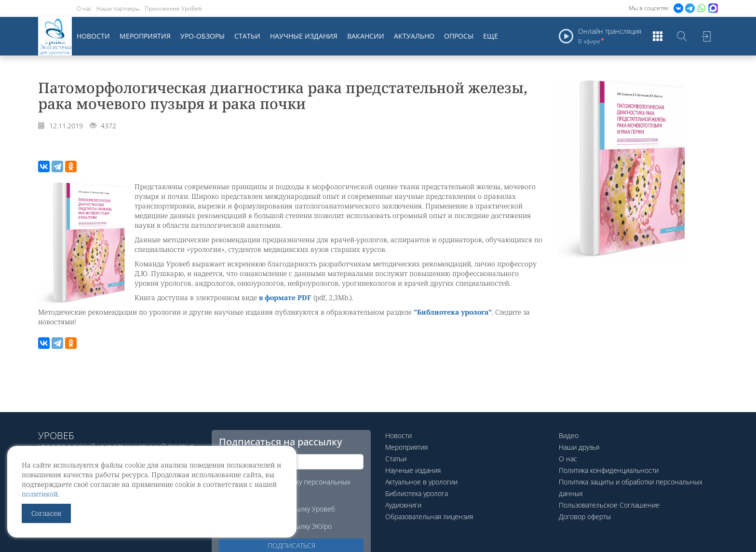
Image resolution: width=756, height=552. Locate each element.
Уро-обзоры (202, 36)
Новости (93, 36)
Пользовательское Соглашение (609, 505)
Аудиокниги (403, 505)
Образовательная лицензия (429, 517)
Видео (569, 435)
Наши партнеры (118, 8)
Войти (706, 36)
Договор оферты (585, 517)
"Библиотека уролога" (453, 312)
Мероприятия (145, 36)
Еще (491, 36)
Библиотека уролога (417, 493)
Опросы (459, 36)
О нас (84, 8)
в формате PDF (285, 297)
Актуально (414, 36)
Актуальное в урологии (421, 482)
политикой (40, 494)
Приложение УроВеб (173, 8)
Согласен (46, 513)
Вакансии (366, 36)
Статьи (247, 36)
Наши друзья (579, 447)
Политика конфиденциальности (609, 470)
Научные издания (304, 36)
